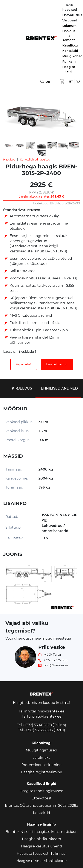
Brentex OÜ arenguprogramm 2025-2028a (41, 806)
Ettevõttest (42, 798)
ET (71, 82)
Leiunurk (69, 26)
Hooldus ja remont (69, 36)
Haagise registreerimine (41, 772)
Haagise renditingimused (41, 791)
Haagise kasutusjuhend (41, 846)
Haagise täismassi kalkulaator (42, 861)
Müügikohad (72, 56)
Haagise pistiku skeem (41, 839)
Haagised (9, 160)
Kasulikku (70, 45)
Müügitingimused (41, 750)
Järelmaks (42, 758)
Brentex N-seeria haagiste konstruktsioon (42, 832)
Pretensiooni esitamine (41, 765)
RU (78, 82)
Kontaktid (70, 51)
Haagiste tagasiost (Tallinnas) (42, 854)
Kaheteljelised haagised (35, 160)
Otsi (48, 82)
